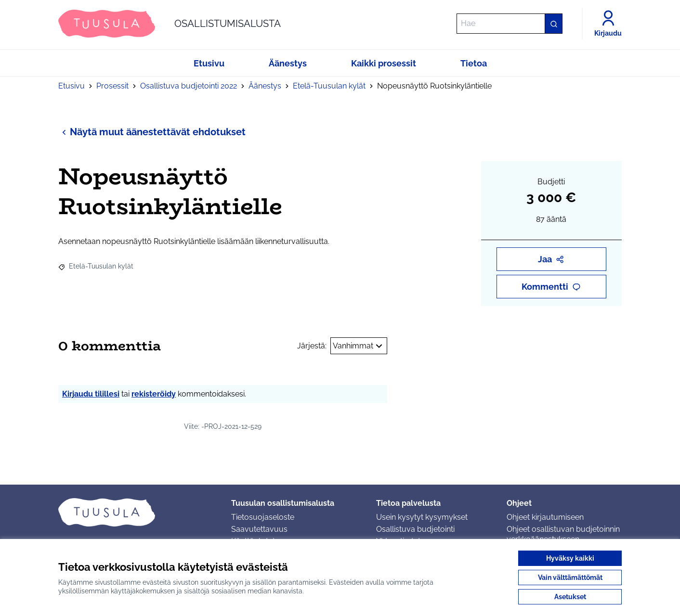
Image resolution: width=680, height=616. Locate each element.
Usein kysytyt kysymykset (422, 517)
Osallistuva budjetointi (415, 529)
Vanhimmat (359, 346)
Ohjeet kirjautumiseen (545, 517)
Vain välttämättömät (570, 577)
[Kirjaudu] (608, 24)
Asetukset (570, 597)
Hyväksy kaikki (570, 558)
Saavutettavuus (259, 529)
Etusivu (72, 86)
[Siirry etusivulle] (170, 24)
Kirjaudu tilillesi (91, 394)
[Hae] (510, 24)
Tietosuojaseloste (263, 517)
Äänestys (265, 86)
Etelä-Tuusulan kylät (329, 86)
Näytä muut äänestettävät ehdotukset (152, 132)
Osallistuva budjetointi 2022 (189, 86)
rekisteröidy (154, 394)
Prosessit (112, 86)
